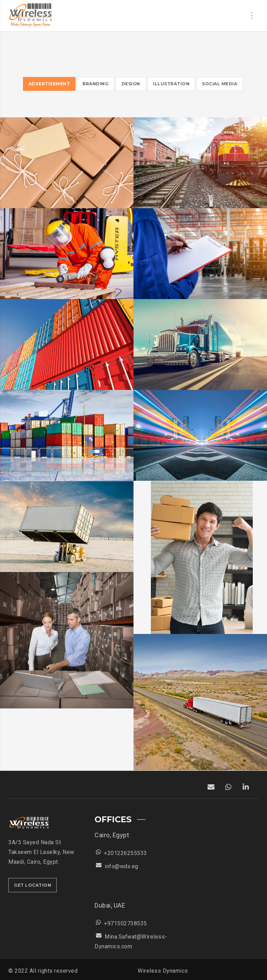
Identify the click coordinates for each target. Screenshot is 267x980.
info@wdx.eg (122, 866)
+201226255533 (126, 853)
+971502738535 (126, 923)
